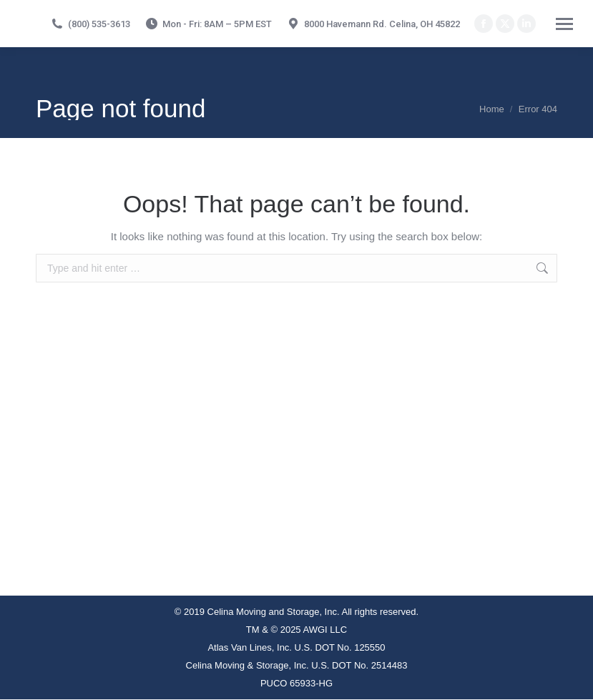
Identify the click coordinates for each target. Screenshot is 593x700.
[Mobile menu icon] (564, 24)
